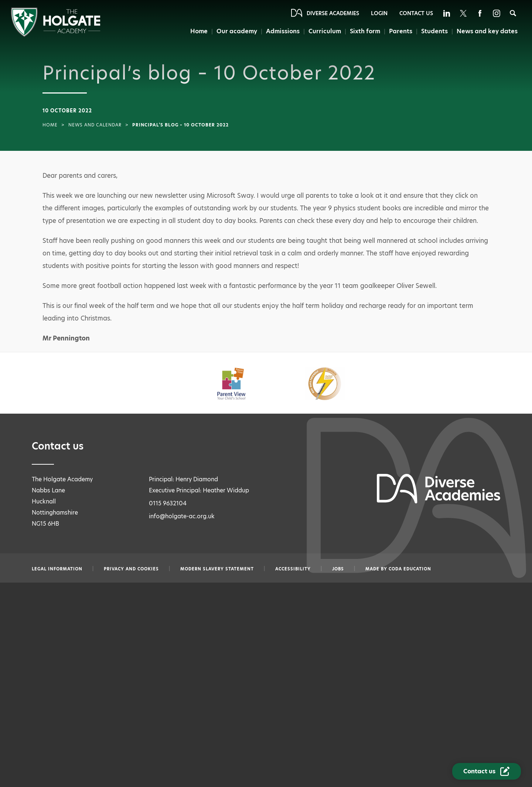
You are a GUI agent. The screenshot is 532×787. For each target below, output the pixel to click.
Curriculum (325, 31)
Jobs (338, 569)
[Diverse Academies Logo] (56, 35)
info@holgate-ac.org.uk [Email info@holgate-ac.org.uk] (182, 516)
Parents (401, 31)
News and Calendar (95, 125)
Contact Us (416, 13)
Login (379, 13)
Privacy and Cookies (131, 569)
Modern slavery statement (217, 569)
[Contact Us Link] (487, 771)
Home (199, 31)
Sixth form (365, 31)
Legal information (57, 569)
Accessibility (293, 569)
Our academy (237, 31)
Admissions (283, 31)
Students (434, 31)
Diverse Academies (333, 13)
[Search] (513, 13)
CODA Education (410, 569)
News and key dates (487, 31)
